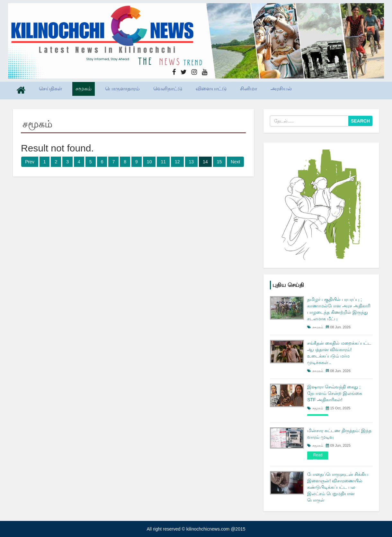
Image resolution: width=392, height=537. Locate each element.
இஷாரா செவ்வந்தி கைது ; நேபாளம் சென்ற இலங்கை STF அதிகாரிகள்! (335, 393)
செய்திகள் (50, 89)
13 (192, 162)
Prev (30, 162)
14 (205, 162)
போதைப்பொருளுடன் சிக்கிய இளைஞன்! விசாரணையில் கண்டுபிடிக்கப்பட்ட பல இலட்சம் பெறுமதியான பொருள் (338, 487)
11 (163, 162)
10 (149, 162)
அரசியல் (281, 89)
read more (318, 458)
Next (235, 162)
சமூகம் (84, 89)
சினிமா (249, 89)
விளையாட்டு (211, 89)
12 (177, 162)
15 (219, 162)
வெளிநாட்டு (168, 89)
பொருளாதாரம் (122, 89)
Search (360, 121)
